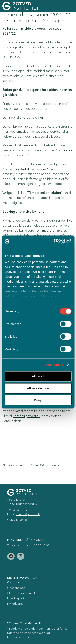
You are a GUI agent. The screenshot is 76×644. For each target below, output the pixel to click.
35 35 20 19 (19, 510)
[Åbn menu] (71, 4)
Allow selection (38, 388)
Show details (54, 365)
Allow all (38, 376)
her (45, 109)
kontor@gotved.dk (26, 416)
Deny (38, 400)
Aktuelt (54, 466)
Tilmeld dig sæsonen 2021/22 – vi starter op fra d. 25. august (38, 18)
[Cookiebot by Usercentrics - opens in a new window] (54, 241)
